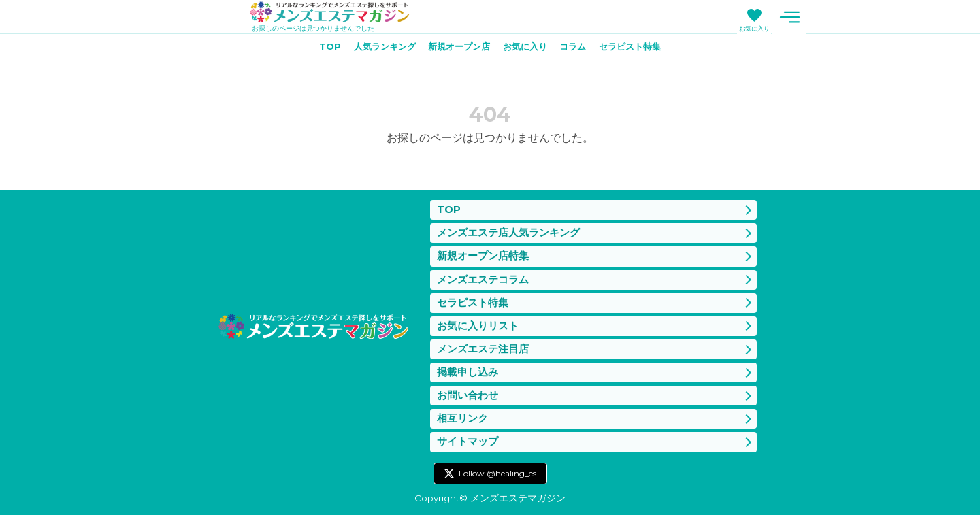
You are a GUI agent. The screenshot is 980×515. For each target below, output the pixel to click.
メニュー (789, 17)
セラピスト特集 (640, 48)
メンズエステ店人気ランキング (508, 225)
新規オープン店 (457, 48)
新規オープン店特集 (483, 249)
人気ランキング (377, 48)
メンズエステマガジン (336, 13)
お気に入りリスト (478, 321)
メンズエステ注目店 (483, 345)
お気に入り (754, 28)
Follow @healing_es (497, 473)
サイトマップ (468, 441)
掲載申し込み (468, 369)
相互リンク (462, 417)
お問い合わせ (468, 393)
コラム (578, 48)
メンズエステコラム (483, 272)
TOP (318, 48)
